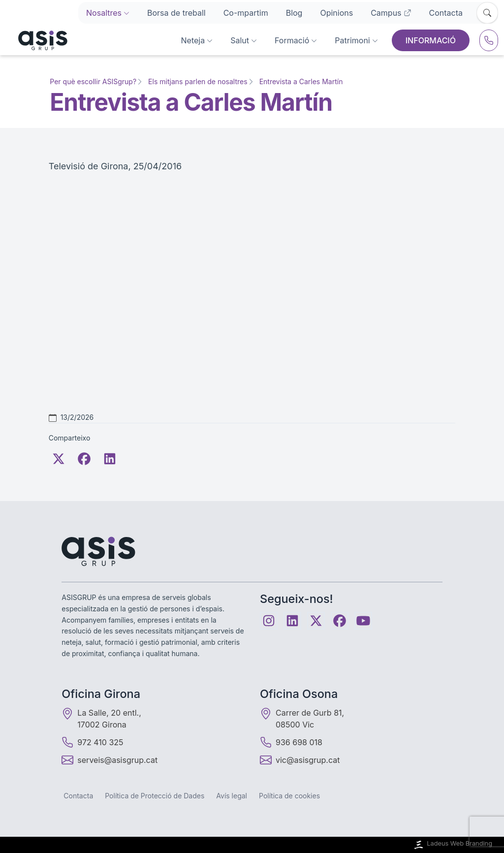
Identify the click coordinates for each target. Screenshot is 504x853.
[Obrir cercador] (487, 13)
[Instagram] (269, 621)
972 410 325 (92, 742)
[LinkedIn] (110, 459)
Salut (244, 40)
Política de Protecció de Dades (155, 796)
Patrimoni (356, 40)
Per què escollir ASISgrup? (93, 81)
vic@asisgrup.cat (308, 760)
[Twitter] (59, 459)
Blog (294, 13)
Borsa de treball (176, 13)
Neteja (197, 40)
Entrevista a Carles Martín (301, 81)
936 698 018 (291, 742)
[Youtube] (363, 621)
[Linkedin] (292, 621)
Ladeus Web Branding (452, 845)
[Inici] (37, 40)
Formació (296, 40)
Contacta (446, 13)
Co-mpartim (246, 13)
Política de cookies (289, 796)
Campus (391, 13)
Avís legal (232, 796)
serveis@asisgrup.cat (117, 760)
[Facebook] (84, 459)
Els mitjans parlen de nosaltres (198, 81)
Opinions (336, 13)
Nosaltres (108, 13)
